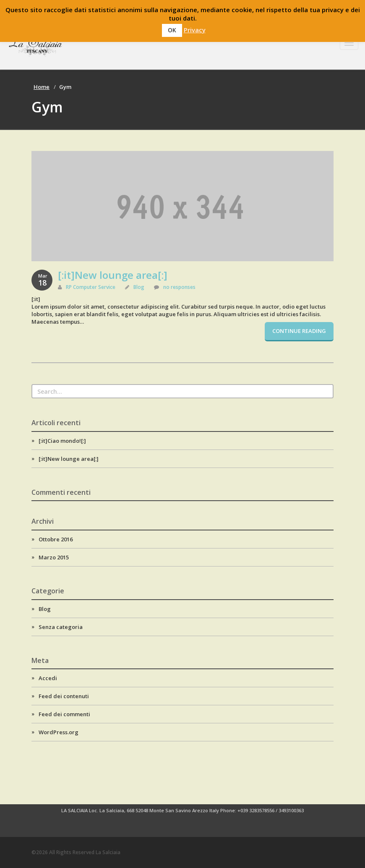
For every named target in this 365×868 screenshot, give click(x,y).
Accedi (48, 678)
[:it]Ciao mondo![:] (62, 441)
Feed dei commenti (64, 714)
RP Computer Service (91, 287)
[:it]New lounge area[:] (113, 275)
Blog (139, 287)
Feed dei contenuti (64, 696)
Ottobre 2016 (56, 539)
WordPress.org (59, 732)
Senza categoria (61, 627)
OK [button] (172, 30)
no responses (179, 287)
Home (42, 87)
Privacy (195, 30)
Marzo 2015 (54, 557)
